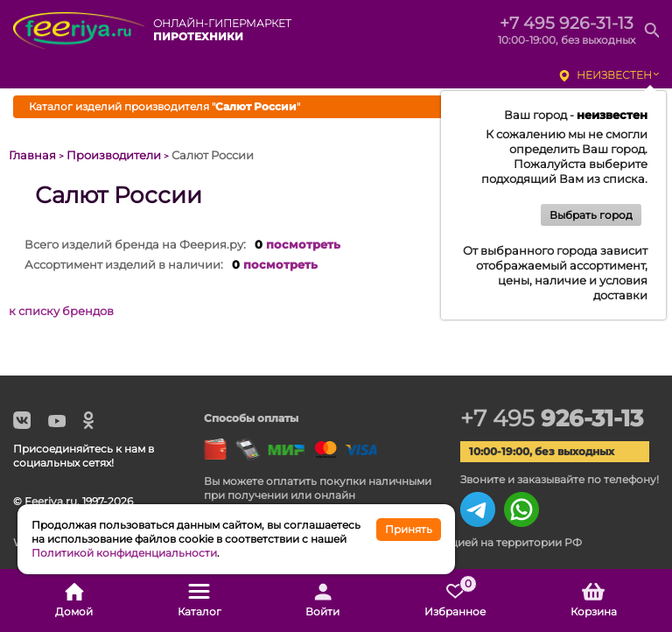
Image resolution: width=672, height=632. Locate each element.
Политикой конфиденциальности (124, 553)
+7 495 (552, 418)
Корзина (594, 600)
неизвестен (614, 75)
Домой (74, 600)
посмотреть (303, 244)
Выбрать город (591, 215)
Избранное (455, 600)
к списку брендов (61, 311)
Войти (322, 600)
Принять (409, 529)
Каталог (199, 600)
